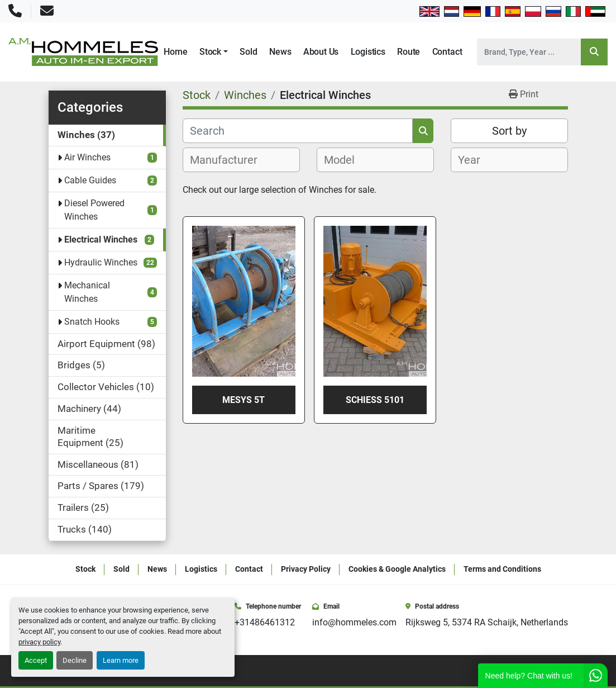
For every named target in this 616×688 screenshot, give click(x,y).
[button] (214, 52)
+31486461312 (265, 622)
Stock (210, 52)
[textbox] (230, 160)
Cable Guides (90, 180)
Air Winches (87, 157)
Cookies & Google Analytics (397, 569)
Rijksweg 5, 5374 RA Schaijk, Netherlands (487, 622)
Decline (75, 660)
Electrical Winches (101, 239)
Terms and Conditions (502, 569)
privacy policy (39, 642)
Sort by (509, 131)
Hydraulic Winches (101, 262)
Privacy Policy (306, 569)
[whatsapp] (564, 671)
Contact (447, 52)
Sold (248, 52)
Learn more (121, 660)
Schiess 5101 (375, 400)
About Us (321, 52)
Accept (36, 660)
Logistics (368, 52)
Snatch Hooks (92, 322)
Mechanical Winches (87, 292)
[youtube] (548, 671)
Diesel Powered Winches (94, 210)
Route (409, 52)
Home (175, 52)
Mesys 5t (243, 400)
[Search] (529, 52)
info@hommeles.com (354, 622)
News (280, 52)
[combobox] (241, 160)
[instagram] (533, 671)
